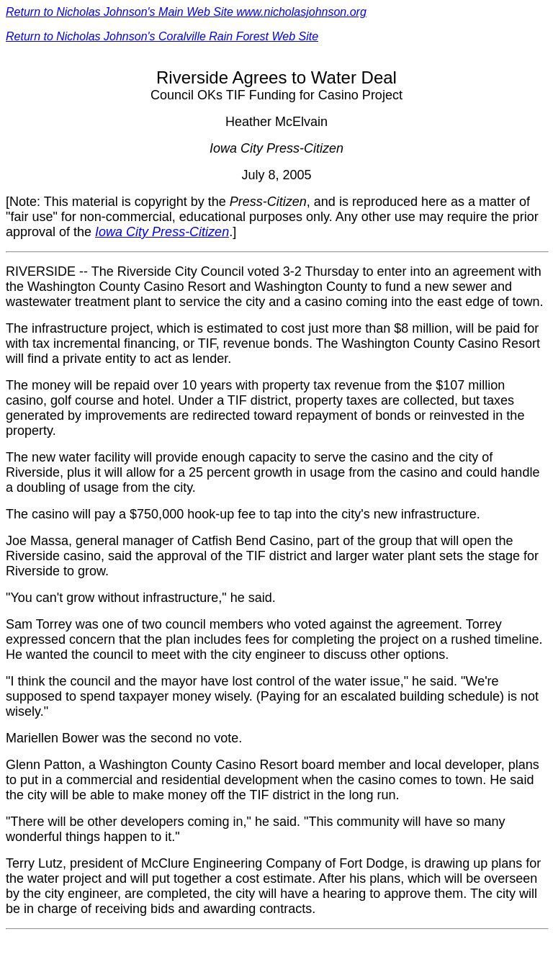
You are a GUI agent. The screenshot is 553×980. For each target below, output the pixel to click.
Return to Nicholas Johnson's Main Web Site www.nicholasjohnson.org (186, 12)
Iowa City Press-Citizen (162, 232)
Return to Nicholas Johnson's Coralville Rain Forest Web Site (162, 36)
